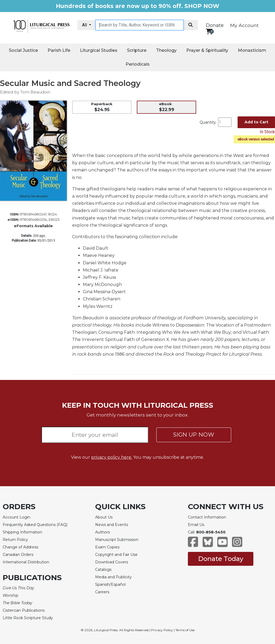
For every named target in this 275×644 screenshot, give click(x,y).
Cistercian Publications (24, 610)
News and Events (112, 525)
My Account (244, 25)
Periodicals (138, 64)
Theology (166, 50)
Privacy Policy (162, 630)
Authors (102, 532)
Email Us (196, 525)
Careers (102, 592)
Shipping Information (22, 532)
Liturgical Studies (99, 50)
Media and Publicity (113, 577)
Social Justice (23, 50)
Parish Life (59, 50)
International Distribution (26, 562)
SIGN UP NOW (194, 435)
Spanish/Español (110, 584)
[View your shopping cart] (209, 31)
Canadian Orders (18, 555)
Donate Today (221, 559)
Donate (215, 25)
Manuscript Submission (117, 540)
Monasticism (252, 50)
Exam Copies (107, 547)
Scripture (137, 50)
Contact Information (207, 517)
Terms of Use (185, 630)
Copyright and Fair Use (116, 555)
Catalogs (103, 570)
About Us (104, 517)
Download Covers (112, 562)
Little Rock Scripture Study (28, 618)
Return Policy (15, 540)
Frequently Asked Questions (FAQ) (35, 525)
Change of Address (20, 547)
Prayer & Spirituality (207, 50)
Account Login (16, 517)
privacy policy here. (112, 457)
